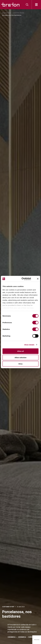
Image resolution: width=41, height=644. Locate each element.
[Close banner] (38, 279)
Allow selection (20, 357)
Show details (29, 345)
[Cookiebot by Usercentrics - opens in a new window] (25, 279)
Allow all (21, 351)
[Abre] (36, 5)
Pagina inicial (7, 13)
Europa (31, 637)
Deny (21, 364)
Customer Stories (18, 13)
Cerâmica (11, 637)
